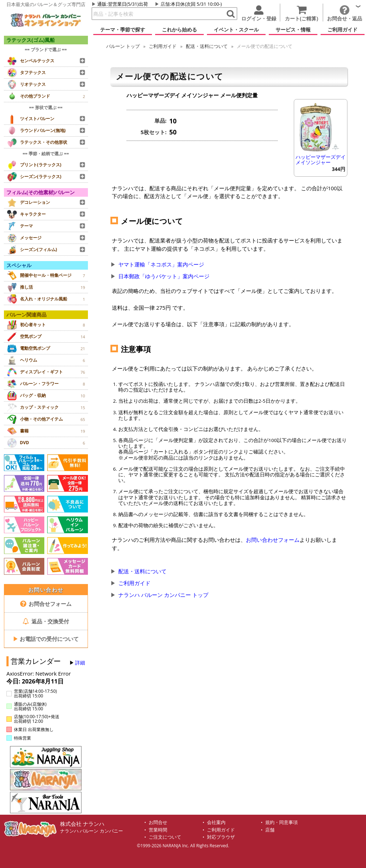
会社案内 (216, 822)
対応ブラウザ (221, 837)
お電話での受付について (46, 639)
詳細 (80, 663)
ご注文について (165, 837)
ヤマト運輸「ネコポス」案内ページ (161, 264)
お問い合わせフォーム (273, 540)
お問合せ (158, 822)
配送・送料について (207, 46)
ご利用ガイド (163, 46)
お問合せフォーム (46, 604)
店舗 (165, 4)
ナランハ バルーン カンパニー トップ (163, 595)
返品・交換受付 (46, 621)
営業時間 (158, 830)
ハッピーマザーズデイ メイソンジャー (321, 160)
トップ (123, 46)
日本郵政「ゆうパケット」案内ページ (164, 276)
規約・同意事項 (281, 822)
